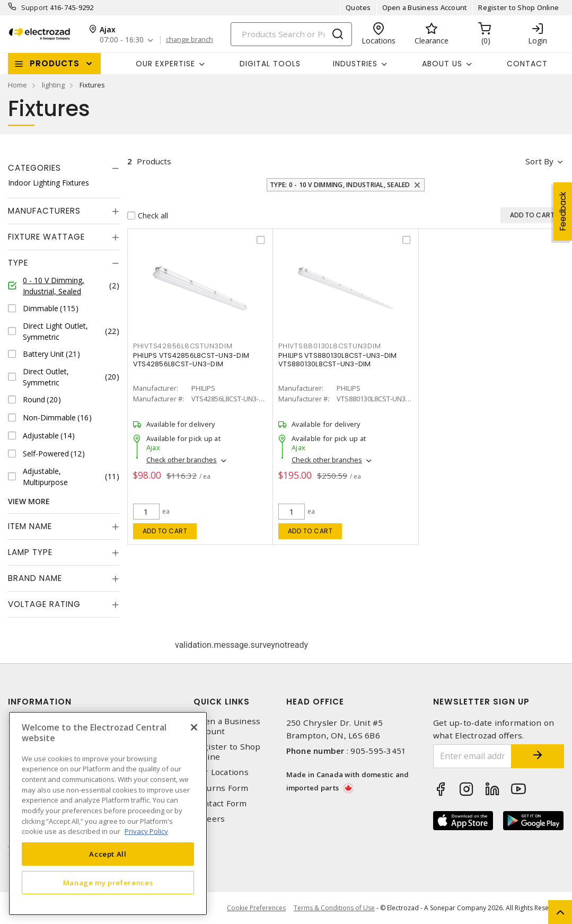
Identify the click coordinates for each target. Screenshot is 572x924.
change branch (190, 40)
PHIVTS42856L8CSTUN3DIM (183, 346)
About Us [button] (442, 64)
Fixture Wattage (46, 237)
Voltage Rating (44, 604)
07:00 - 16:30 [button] (122, 40)
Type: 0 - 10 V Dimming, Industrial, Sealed (340, 185)
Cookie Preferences (256, 908)
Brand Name (35, 578)
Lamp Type (30, 552)
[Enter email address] (472, 756)
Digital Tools (270, 64)
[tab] (64, 168)
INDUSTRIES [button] (355, 64)
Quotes (358, 7)
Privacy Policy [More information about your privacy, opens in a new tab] (146, 831)
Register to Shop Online (518, 7)
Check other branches (182, 460)
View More (29, 501)
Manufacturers (44, 211)
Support (35, 7)
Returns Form (221, 788)
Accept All (108, 854)
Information (40, 702)
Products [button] (55, 63)
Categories (34, 168)
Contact (527, 64)
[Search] (291, 34)
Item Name (30, 526)
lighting (53, 85)
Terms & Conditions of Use (334, 908)
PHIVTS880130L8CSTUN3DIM (329, 346)
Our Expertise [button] (165, 64)
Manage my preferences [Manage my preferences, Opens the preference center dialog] (108, 883)
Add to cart (165, 531)
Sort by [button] (539, 161)
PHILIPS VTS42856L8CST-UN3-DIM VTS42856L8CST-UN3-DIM (191, 360)
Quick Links (222, 702)
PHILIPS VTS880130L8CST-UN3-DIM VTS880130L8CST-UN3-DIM (338, 360)
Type (18, 263)
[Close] (194, 727)
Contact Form (220, 803)
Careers (209, 819)
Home (17, 85)
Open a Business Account (425, 7)
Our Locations (221, 772)
